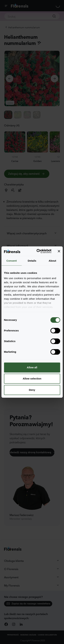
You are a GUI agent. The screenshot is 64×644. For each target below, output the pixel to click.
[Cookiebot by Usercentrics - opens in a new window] (38, 251)
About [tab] (52, 261)
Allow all (32, 367)
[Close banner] (59, 251)
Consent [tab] (12, 261)
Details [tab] (32, 261)
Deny (32, 390)
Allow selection (32, 379)
